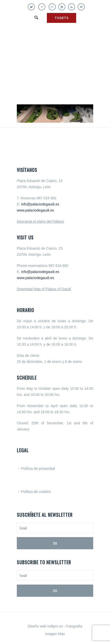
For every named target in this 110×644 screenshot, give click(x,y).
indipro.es (55, 626)
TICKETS (61, 18)
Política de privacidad (38, 469)
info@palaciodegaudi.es (40, 204)
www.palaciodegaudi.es (35, 210)
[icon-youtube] (73, 7)
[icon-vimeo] (81, 7)
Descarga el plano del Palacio (40, 221)
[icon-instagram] (63, 7)
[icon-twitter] (33, 7)
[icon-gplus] (53, 7)
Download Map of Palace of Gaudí (44, 289)
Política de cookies (36, 492)
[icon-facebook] (43, 7)
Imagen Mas (55, 634)
